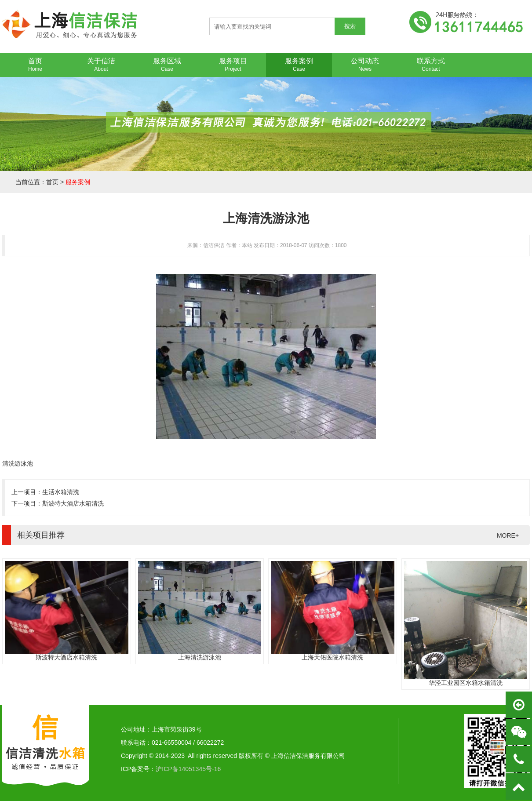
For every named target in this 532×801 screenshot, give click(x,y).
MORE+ (508, 535)
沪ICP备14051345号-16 (188, 769)
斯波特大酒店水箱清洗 (73, 503)
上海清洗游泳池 (200, 657)
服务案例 (78, 182)
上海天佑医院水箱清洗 (332, 657)
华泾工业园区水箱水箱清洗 (466, 683)
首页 (52, 182)
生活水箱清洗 (61, 492)
